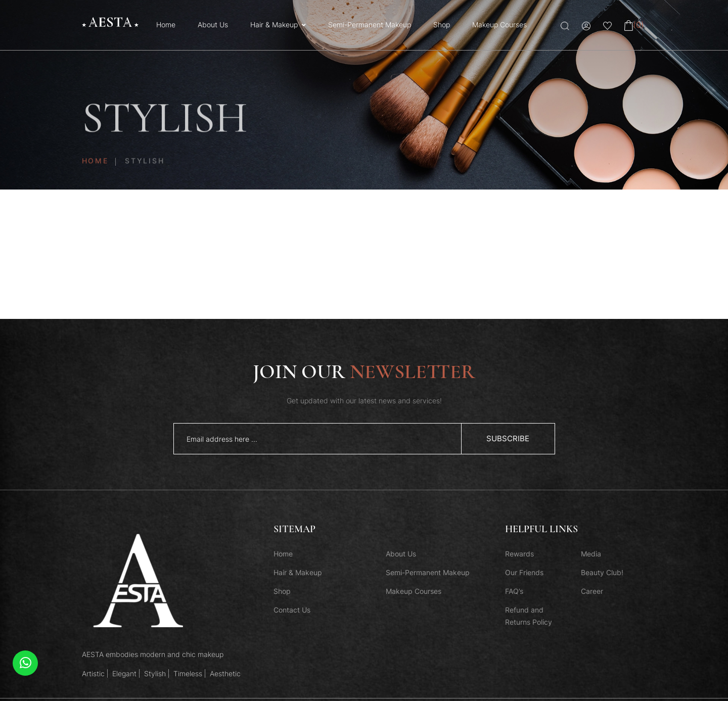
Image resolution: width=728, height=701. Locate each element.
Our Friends (524, 572)
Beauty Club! (602, 572)
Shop (442, 25)
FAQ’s (514, 591)
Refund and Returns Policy (529, 616)
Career (592, 591)
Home (166, 25)
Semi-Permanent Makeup (370, 25)
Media (591, 554)
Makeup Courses (499, 25)
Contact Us (292, 610)
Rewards (519, 554)
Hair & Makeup (274, 25)
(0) (634, 25)
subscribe (508, 438)
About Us (213, 25)
